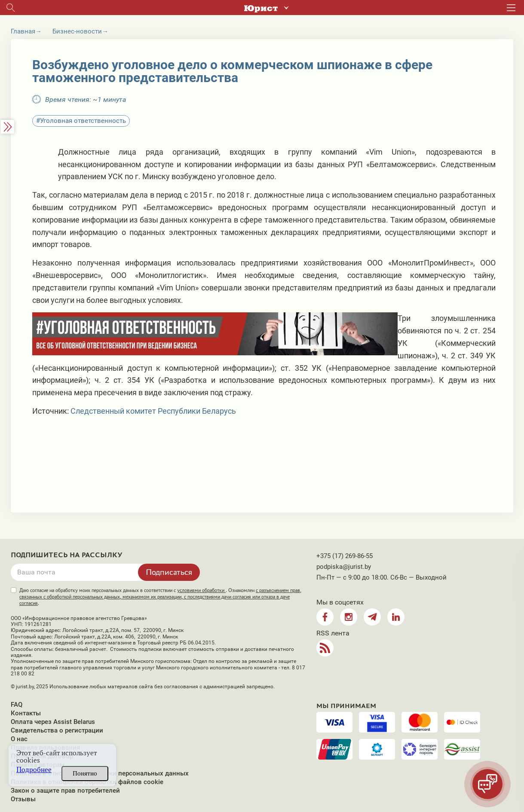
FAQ (17, 705)
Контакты (26, 713)
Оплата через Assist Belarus (53, 722)
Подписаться (169, 572)
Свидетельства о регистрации (57, 730)
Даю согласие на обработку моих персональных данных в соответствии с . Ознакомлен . (160, 597)
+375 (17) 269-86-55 (345, 556)
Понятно (85, 773)
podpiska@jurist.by (344, 567)
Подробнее (34, 770)
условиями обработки (201, 590)
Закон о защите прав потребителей (65, 791)
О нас (19, 739)
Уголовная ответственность (83, 121)
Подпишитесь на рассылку (67, 555)
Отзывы (23, 799)
